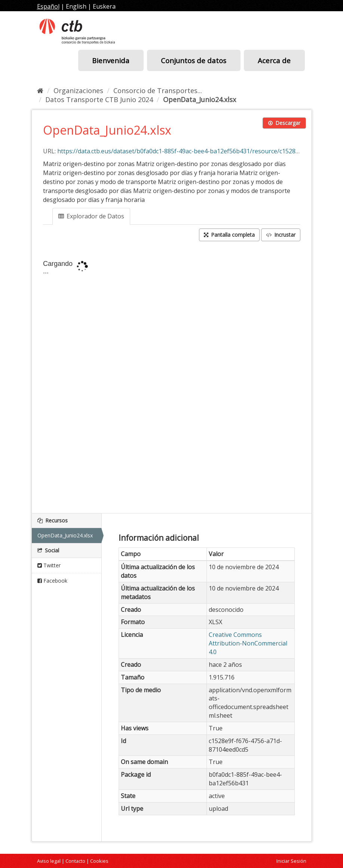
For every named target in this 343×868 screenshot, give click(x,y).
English (76, 6)
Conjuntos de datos (194, 60)
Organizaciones (78, 91)
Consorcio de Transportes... (158, 91)
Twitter (49, 565)
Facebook (52, 581)
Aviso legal (49, 861)
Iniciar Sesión (291, 861)
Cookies (99, 861)
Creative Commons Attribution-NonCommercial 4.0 (248, 643)
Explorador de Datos (91, 216)
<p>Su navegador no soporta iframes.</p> (172, 378)
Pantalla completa (229, 235)
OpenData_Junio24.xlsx (200, 99)
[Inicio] (40, 91)
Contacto (75, 861)
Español (48, 6)
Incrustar (281, 235)
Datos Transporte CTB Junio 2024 (99, 99)
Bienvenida (111, 60)
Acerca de (274, 60)
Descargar (284, 123)
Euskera (104, 6)
